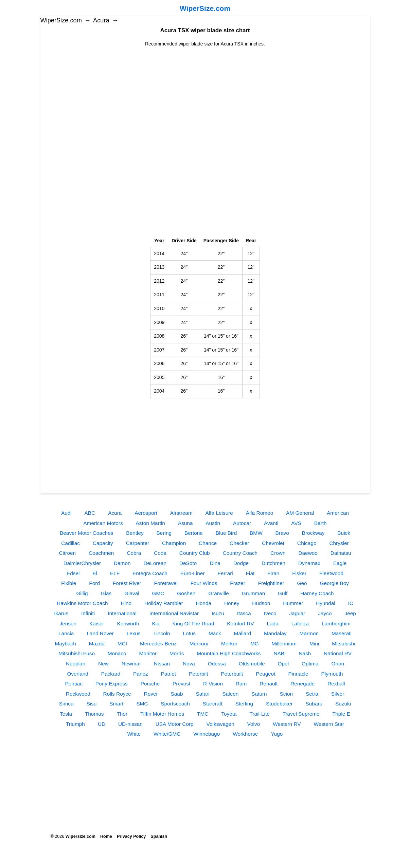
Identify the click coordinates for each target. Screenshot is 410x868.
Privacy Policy (131, 836)
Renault (269, 684)
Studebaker (279, 704)
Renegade (302, 684)
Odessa (217, 664)
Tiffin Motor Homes (162, 714)
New (103, 664)
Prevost (181, 684)
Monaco (117, 653)
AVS (296, 523)
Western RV (287, 724)
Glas (106, 593)
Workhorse (245, 734)
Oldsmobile (252, 664)
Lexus (134, 633)
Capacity (103, 543)
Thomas (94, 714)
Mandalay (275, 633)
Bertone (194, 533)
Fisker (299, 573)
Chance (208, 543)
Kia (156, 624)
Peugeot (265, 674)
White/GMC (167, 734)
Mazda (97, 644)
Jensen (68, 624)
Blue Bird (226, 533)
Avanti (271, 523)
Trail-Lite (259, 714)
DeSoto (188, 563)
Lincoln (162, 633)
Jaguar (297, 613)
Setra (312, 694)
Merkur (229, 644)
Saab (177, 694)
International (122, 613)
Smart (116, 704)
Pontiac (74, 684)
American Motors (103, 523)
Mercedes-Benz (158, 644)
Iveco (270, 613)
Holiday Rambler (164, 603)
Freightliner (271, 583)
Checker (239, 543)
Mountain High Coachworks (229, 653)
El (95, 573)
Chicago (307, 543)
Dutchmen (273, 563)
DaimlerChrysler (82, 563)
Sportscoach (175, 704)
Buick (344, 533)
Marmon (309, 633)
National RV (338, 653)
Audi (66, 513)
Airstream (181, 513)
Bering (164, 533)
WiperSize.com (205, 8)
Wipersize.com (81, 836)
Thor (122, 714)
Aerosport (146, 513)
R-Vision (213, 684)
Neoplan (76, 664)
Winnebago (207, 734)
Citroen (67, 553)
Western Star (329, 724)
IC (351, 603)
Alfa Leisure (219, 513)
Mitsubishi (343, 644)
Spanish (159, 836)
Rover (151, 694)
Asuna (185, 523)
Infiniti (88, 613)
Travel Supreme (301, 714)
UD (102, 724)
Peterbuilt (232, 674)
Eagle (340, 563)
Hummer (293, 603)
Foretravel (166, 583)
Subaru (314, 704)
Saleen (231, 694)
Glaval (132, 593)
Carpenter (138, 543)
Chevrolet (273, 543)
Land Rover (100, 633)
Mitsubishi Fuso (77, 653)
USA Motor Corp (175, 724)
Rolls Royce (117, 694)
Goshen (186, 593)
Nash (305, 653)
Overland (77, 674)
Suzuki (343, 704)
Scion (287, 694)
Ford (94, 583)
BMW (256, 533)
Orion (338, 664)
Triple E (341, 714)
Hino (126, 603)
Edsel (73, 573)
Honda (204, 603)
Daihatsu (341, 553)
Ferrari (225, 573)
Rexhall (336, 684)
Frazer (237, 583)
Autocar (242, 523)
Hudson (261, 603)
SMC (142, 704)
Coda (160, 553)
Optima (310, 664)
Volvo (254, 724)
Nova (189, 664)
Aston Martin (150, 523)
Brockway (313, 533)
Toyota (229, 714)
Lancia (66, 633)
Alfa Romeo (260, 513)
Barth (320, 523)
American (338, 513)
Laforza (300, 624)
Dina (215, 563)
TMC (203, 714)
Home (106, 836)
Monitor (148, 653)
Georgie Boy (335, 583)
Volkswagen (220, 724)
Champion (174, 543)
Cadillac (70, 543)
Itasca (244, 613)
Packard (111, 674)
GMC (158, 593)
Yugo (277, 734)
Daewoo (308, 553)
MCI (122, 644)
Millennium (284, 644)
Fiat (250, 573)
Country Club (195, 553)
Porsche (150, 684)
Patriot (168, 674)
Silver (338, 694)
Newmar (131, 664)
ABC (90, 513)
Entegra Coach (150, 573)
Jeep (350, 613)
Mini (314, 644)
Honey (232, 603)
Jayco (325, 613)
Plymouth (332, 674)
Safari (202, 694)
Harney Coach (317, 593)
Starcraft (213, 704)
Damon (122, 563)
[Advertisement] (205, 95)
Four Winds (204, 583)
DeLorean (155, 563)
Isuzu (218, 613)
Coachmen (101, 553)
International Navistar (174, 613)
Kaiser (97, 624)
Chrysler (339, 543)
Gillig (82, 593)
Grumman (253, 593)
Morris (177, 653)
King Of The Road (193, 624)
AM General (300, 513)
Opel (283, 664)
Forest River (127, 583)
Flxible (69, 583)
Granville (219, 593)
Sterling (244, 704)
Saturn (259, 694)
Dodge (241, 563)
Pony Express (112, 684)
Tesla (66, 714)
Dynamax (309, 563)
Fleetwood (331, 573)
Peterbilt (198, 674)
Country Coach (240, 553)
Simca (66, 704)
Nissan (162, 664)
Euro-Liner (193, 573)
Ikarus (61, 613)
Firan (273, 573)
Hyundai (325, 603)
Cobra (134, 553)
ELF (115, 573)
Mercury (199, 644)
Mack (215, 633)
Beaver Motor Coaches (86, 533)
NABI (280, 653)
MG (255, 644)
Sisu (91, 704)
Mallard (243, 633)
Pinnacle (298, 674)
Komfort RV (240, 624)
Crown (278, 553)
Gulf (283, 593)
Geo (302, 583)
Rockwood (78, 694)
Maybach (65, 644)
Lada (273, 624)
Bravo (282, 533)
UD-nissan (130, 724)
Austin (213, 523)
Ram (241, 684)
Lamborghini (336, 624)
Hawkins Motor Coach (82, 603)
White (134, 734)
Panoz (141, 674)
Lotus (189, 633)
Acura (101, 20)
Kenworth (128, 624)
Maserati (342, 633)
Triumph (75, 724)
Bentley (135, 533)
